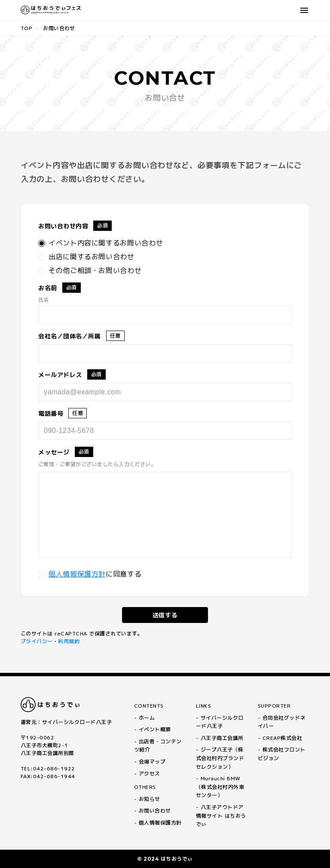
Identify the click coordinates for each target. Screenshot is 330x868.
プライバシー (37, 641)
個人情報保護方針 (77, 574)
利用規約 (69, 641)
